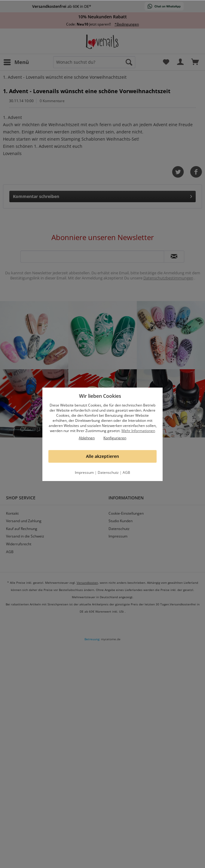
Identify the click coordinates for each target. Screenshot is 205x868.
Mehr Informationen (138, 431)
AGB (126, 472)
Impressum (84, 472)
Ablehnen (87, 438)
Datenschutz (108, 472)
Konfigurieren (115, 438)
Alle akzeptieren (102, 456)
